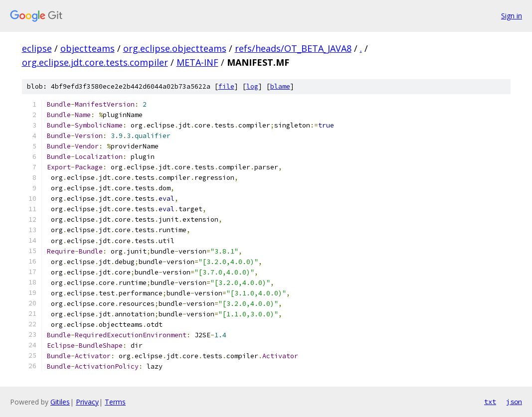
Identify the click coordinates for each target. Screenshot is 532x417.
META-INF (197, 62)
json (514, 402)
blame (280, 86)
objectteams (88, 48)
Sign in (512, 16)
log (252, 86)
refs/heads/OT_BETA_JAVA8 (293, 48)
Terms (115, 402)
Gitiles (60, 402)
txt (490, 402)
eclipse (37, 48)
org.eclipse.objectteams (175, 48)
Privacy (87, 402)
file (226, 86)
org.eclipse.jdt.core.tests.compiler (95, 62)
